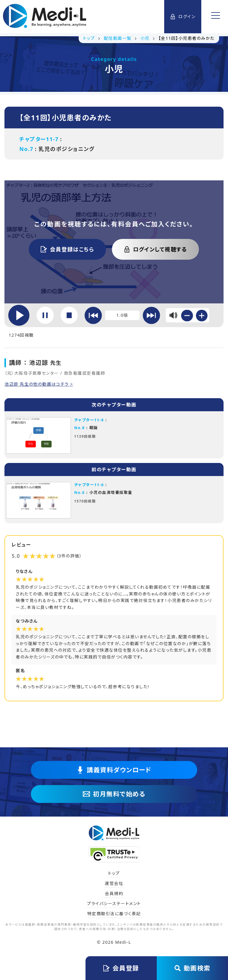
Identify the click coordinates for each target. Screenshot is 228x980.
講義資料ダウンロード (114, 770)
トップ (114, 873)
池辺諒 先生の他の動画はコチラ (37, 384)
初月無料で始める (114, 794)
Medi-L (123, 942)
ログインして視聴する (155, 249)
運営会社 (114, 883)
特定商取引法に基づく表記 (114, 914)
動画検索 (193, 968)
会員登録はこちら (67, 249)
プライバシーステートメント (114, 903)
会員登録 (121, 968)
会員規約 (114, 893)
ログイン (183, 16)
